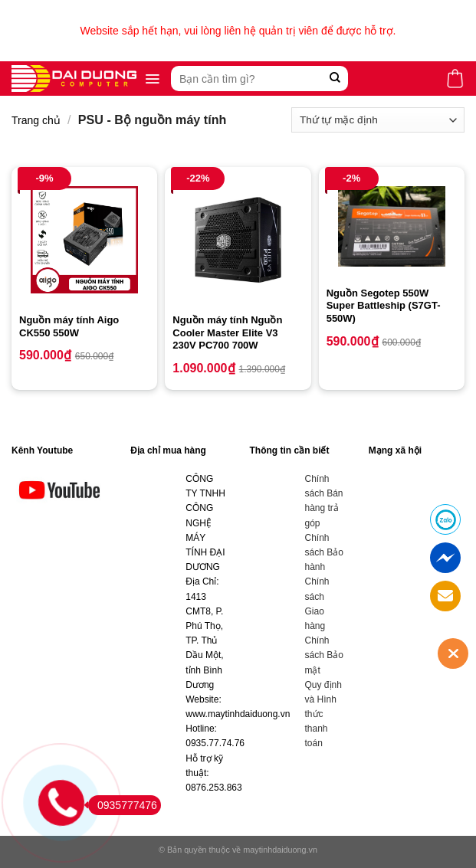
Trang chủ (36, 120)
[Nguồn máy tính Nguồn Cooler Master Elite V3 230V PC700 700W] (238, 240)
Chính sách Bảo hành (324, 552)
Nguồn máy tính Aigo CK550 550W (69, 326)
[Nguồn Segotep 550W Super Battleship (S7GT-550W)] (392, 226)
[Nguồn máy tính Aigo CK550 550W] (84, 240)
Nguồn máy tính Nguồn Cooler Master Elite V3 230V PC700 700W (227, 333)
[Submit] (335, 79)
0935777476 (123, 805)
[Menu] (152, 79)
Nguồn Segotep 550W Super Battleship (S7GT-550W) (384, 306)
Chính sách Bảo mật (324, 655)
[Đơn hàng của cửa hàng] (378, 120)
